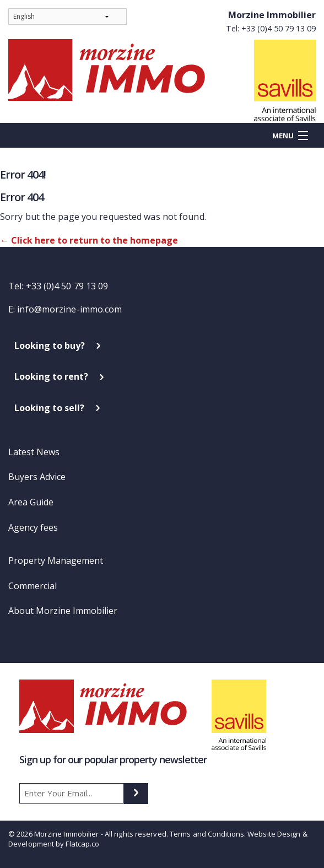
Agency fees (33, 527)
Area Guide (31, 502)
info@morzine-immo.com (69, 309)
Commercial (33, 586)
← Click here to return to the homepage (89, 240)
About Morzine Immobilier (63, 611)
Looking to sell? (49, 408)
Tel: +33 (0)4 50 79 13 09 (271, 28)
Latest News (34, 452)
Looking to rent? (51, 376)
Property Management (56, 560)
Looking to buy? (50, 346)
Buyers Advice (37, 477)
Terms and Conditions (207, 834)
